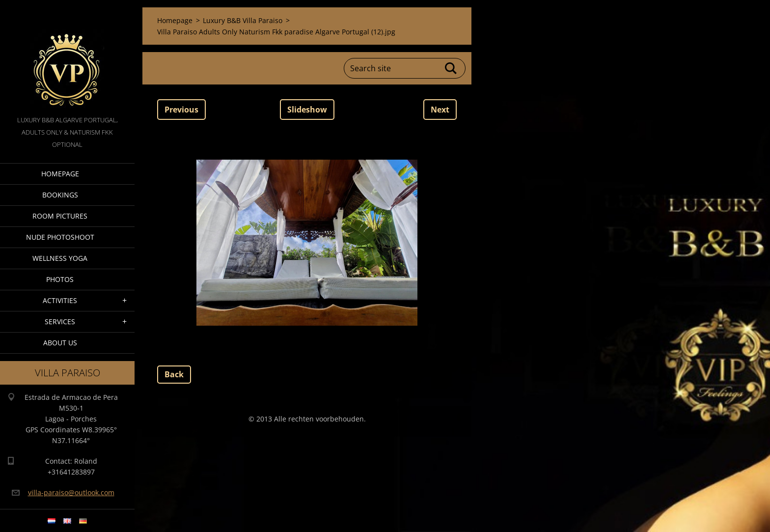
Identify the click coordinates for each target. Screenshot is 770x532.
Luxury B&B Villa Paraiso (243, 20)
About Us (60, 343)
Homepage (60, 174)
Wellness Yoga (60, 258)
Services (60, 322)
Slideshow (307, 110)
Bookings (60, 195)
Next (440, 110)
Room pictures (60, 216)
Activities (60, 300)
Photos (60, 279)
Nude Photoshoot (60, 237)
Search (451, 68)
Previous (181, 110)
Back (174, 374)
